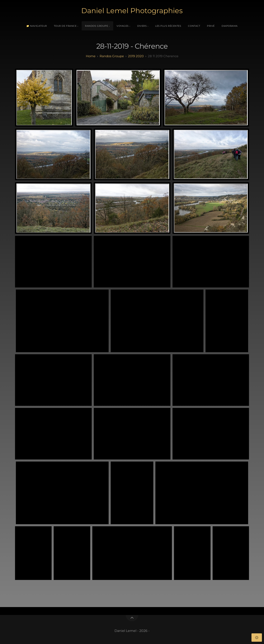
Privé (211, 26)
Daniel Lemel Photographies (132, 11)
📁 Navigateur (37, 26)
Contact (194, 26)
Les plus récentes (168, 26)
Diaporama (230, 26)
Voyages (123, 26)
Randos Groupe (96, 26)
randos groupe (112, 56)
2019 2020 (136, 56)
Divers (142, 26)
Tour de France (65, 26)
